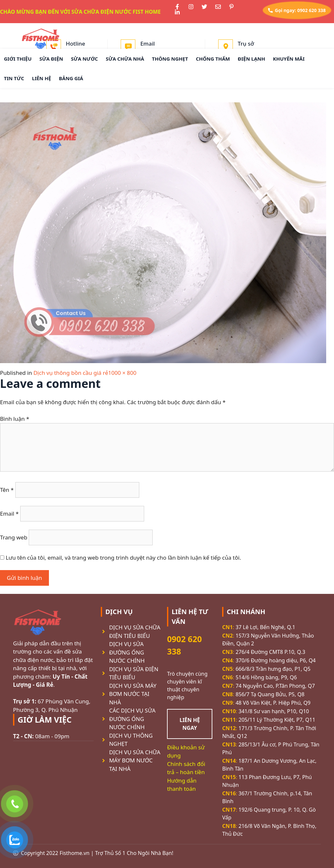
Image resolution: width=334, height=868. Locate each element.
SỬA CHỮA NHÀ (125, 59)
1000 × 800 (122, 373)
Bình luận (15, 419)
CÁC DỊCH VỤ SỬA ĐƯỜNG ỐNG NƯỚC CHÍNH (132, 719)
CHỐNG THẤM (213, 59)
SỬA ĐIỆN (51, 59)
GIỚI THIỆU (18, 59)
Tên (7, 490)
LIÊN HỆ (42, 78)
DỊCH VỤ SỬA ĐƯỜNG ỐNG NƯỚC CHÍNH (127, 652)
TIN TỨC (14, 78)
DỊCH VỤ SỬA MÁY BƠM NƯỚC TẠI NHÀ (133, 694)
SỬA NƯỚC (85, 59)
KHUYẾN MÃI (289, 59)
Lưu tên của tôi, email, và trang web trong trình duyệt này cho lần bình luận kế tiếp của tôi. (123, 558)
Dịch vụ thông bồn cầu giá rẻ (71, 373)
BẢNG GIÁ (71, 78)
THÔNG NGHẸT (170, 59)
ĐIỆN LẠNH (251, 59)
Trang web (14, 537)
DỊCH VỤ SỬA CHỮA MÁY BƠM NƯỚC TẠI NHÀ (135, 760)
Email (9, 514)
